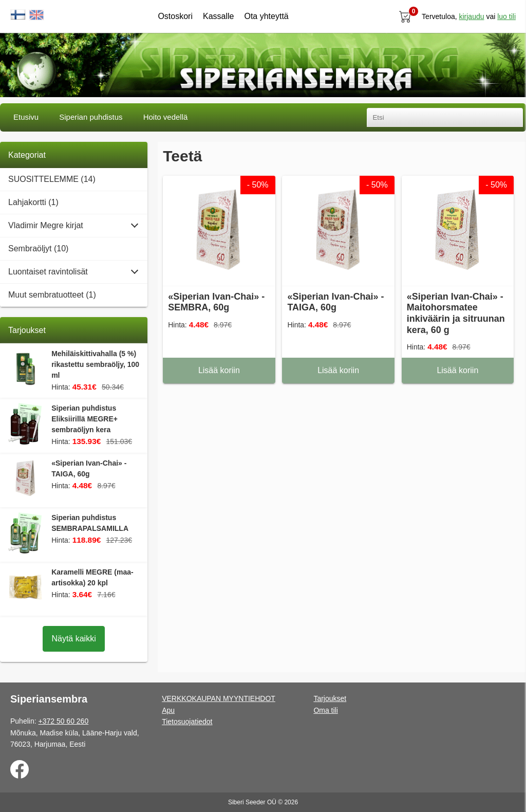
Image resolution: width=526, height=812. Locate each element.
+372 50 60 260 (63, 721)
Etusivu (26, 117)
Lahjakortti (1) (33, 202)
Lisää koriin (219, 370)
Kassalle (218, 16)
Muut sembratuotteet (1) (52, 295)
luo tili (506, 16)
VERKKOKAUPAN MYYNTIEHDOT (219, 698)
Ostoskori (175, 16)
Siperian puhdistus (91, 117)
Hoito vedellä (166, 117)
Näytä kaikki (73, 639)
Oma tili (325, 710)
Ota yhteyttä (266, 16)
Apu (168, 710)
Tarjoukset (330, 698)
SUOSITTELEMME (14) (52, 179)
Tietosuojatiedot (187, 722)
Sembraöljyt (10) (38, 248)
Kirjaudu (471, 16)
